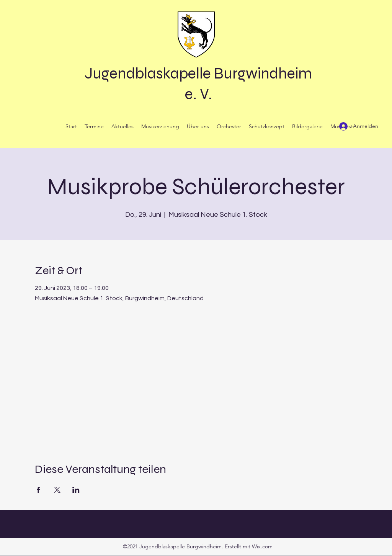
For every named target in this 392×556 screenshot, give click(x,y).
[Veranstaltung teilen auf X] (57, 490)
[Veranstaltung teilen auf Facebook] (38, 490)
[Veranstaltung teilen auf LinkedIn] (76, 490)
